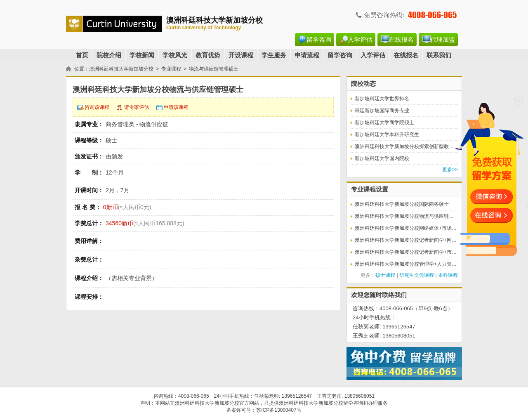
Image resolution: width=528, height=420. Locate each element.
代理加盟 (443, 40)
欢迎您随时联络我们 (379, 295)
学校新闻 (142, 55)
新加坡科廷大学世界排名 (382, 99)
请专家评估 (137, 107)
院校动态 (363, 84)
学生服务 (274, 55)
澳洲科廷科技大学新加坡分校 (121, 69)
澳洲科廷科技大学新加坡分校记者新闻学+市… (406, 252)
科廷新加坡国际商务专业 (382, 111)
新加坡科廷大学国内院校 (382, 158)
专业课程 (171, 69)
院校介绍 (109, 55)
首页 (82, 55)
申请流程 (307, 55)
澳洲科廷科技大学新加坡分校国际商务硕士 (402, 204)
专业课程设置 (370, 189)
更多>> (450, 170)
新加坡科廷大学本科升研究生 (387, 134)
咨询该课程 (97, 107)
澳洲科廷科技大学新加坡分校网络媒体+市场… (406, 228)
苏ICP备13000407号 (279, 410)
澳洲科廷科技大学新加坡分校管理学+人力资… (406, 264)
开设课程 (241, 55)
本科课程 (448, 275)
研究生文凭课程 (417, 275)
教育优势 (208, 55)
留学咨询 (319, 40)
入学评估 (360, 40)
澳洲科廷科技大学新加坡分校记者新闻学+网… (406, 240)
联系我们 (439, 55)
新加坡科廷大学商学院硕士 (384, 123)
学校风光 (175, 55)
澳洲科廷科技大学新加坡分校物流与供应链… (404, 216)
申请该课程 (176, 107)
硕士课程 (385, 275)
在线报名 (401, 40)
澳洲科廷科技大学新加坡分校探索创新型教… (404, 146)
